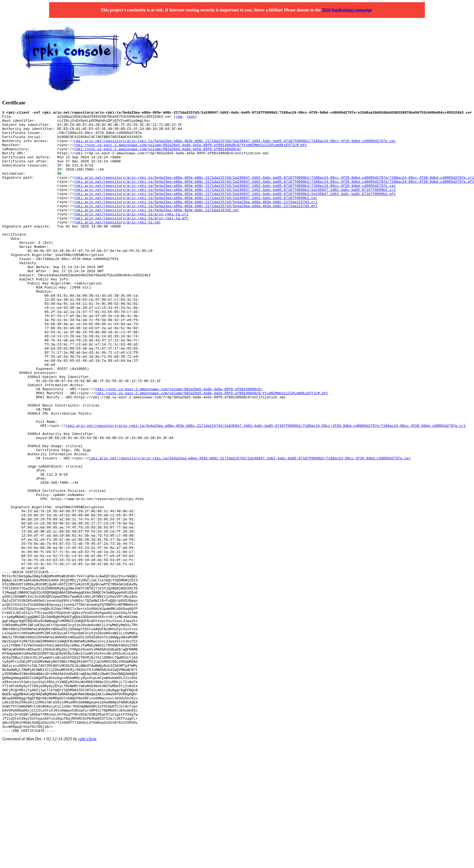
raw (179, 118)
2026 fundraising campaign (347, 10)
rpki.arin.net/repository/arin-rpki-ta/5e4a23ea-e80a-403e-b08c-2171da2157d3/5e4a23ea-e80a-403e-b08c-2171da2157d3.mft (196, 225)
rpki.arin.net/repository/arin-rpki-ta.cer (117, 245)
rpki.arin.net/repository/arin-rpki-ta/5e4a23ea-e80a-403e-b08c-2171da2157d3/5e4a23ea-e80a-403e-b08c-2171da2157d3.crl (196, 220)
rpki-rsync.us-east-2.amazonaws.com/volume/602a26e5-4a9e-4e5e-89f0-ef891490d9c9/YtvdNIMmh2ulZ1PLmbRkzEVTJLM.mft (190, 152)
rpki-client (88, 863)
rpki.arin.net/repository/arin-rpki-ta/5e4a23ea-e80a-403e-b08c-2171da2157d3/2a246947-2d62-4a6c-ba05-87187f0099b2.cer (196, 216)
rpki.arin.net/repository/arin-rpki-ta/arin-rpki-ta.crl (131, 235)
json (191, 118)
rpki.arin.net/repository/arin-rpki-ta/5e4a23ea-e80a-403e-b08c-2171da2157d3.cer (157, 230)
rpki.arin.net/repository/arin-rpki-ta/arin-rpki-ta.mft (131, 240)
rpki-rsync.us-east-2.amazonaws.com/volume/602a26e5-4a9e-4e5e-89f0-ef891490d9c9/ (158, 157)
